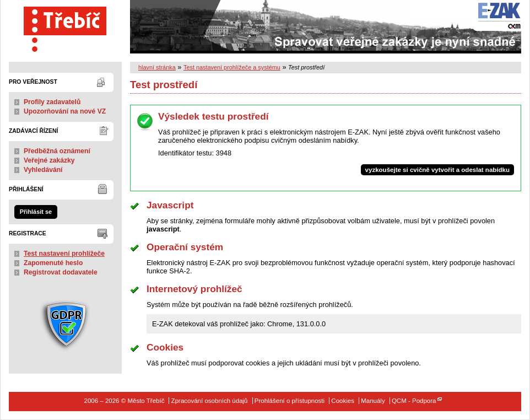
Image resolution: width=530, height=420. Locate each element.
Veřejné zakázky (49, 160)
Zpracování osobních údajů (210, 401)
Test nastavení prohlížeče (64, 254)
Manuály (373, 401)
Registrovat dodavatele (61, 272)
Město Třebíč (65, 27)
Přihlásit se (36, 212)
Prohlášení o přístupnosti (290, 401)
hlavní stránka (157, 67)
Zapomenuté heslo (53, 263)
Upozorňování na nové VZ (65, 111)
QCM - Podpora (414, 401)
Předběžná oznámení (57, 151)
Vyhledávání (43, 170)
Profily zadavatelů (52, 102)
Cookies (343, 401)
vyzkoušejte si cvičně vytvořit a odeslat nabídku (437, 170)
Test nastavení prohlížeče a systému (232, 67)
